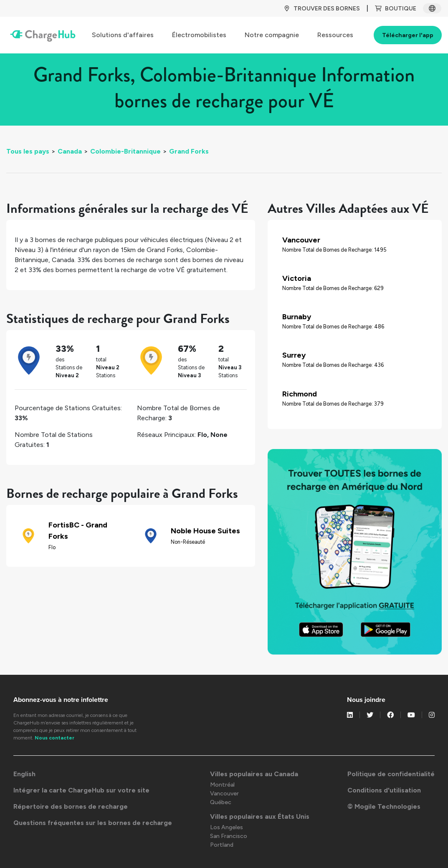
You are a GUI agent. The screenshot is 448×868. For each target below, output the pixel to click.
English (24, 774)
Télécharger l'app (408, 35)
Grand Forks (189, 151)
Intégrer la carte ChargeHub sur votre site (81, 790)
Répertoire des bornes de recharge (71, 806)
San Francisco (229, 836)
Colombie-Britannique (125, 151)
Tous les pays (28, 151)
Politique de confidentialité (391, 774)
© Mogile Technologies (384, 806)
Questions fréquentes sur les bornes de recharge (93, 823)
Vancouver (224, 794)
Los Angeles (227, 827)
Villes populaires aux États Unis (260, 816)
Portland (222, 845)
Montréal (222, 785)
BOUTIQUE (396, 9)
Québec (221, 802)
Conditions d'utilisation (384, 790)
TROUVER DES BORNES (322, 9)
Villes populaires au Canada (254, 774)
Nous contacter (54, 738)
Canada (70, 151)
